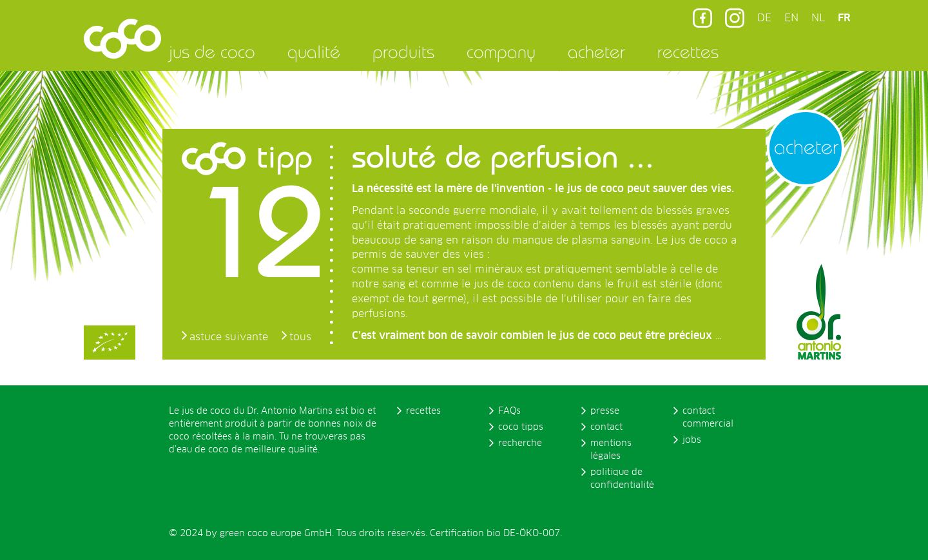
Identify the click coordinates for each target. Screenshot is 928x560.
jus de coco (212, 52)
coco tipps (521, 427)
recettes (688, 52)
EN (791, 18)
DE (764, 18)
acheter (596, 52)
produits (403, 52)
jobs (692, 440)
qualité (314, 52)
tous (300, 337)
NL (818, 18)
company (501, 52)
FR (844, 18)
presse (605, 411)
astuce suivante (229, 337)
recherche (520, 443)
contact (606, 427)
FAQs (509, 411)
